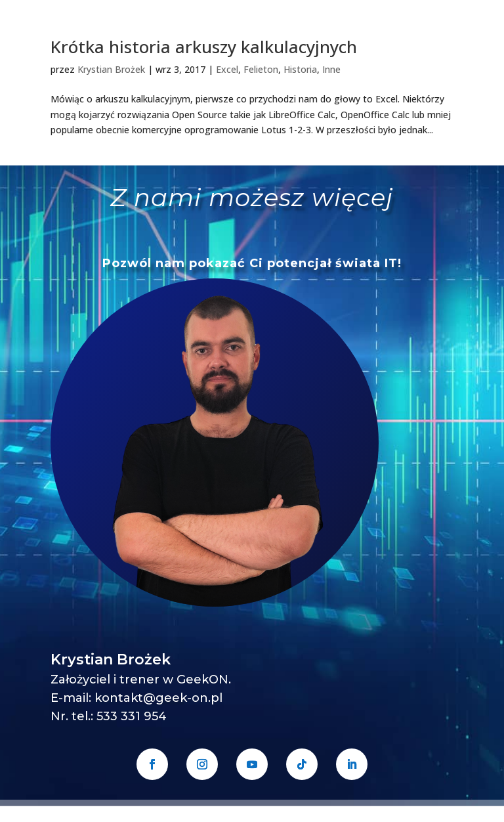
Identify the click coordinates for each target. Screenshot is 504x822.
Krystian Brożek (111, 69)
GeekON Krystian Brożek (194, 814)
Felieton (261, 69)
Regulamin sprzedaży (402, 814)
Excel (227, 69)
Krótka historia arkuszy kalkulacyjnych (204, 47)
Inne (331, 69)
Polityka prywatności (302, 814)
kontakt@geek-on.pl (158, 698)
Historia (300, 69)
